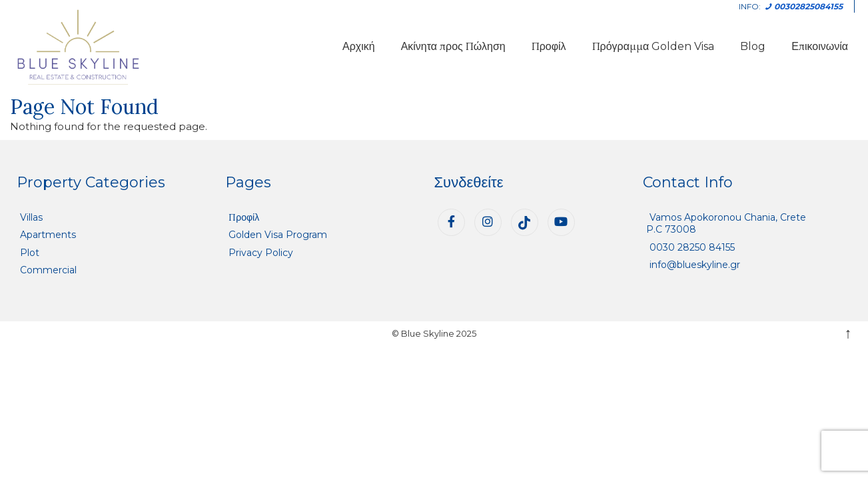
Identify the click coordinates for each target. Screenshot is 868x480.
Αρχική (359, 46)
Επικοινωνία (820, 46)
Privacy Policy (261, 253)
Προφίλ (549, 46)
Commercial (48, 270)
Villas (31, 217)
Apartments (48, 235)
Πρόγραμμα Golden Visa (653, 46)
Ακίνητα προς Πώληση (453, 46)
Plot (30, 253)
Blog (753, 46)
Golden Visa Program (278, 235)
